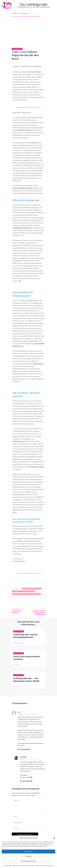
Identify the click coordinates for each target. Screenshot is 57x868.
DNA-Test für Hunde (24, 130)
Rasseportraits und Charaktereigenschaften (26, 594)
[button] (54, 838)
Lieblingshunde (17, 49)
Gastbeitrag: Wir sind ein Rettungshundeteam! (25, 636)
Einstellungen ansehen (29, 861)
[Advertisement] (29, 31)
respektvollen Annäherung (22, 228)
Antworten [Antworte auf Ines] (25, 749)
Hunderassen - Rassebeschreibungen (23, 591)
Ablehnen (29, 856)
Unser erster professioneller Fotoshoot (27, 658)
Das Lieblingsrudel (34, 4)
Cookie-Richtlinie (7, 865)
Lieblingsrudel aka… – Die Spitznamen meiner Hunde (26, 680)
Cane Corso (34, 143)
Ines (19, 712)
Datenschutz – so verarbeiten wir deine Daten (23, 865)
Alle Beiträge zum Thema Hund (32, 589)
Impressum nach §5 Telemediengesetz (44, 865)
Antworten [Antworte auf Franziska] (27, 781)
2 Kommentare (37, 66)
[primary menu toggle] (2, 6)
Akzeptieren (29, 852)
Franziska (17, 66)
